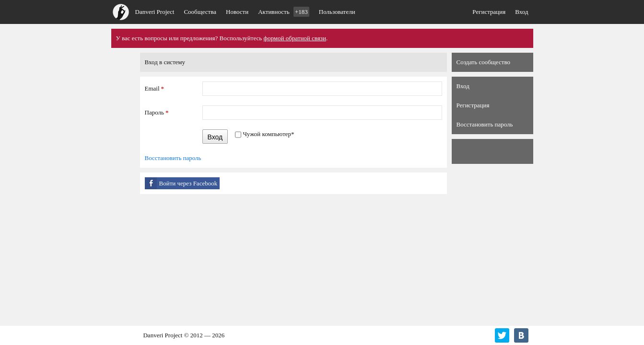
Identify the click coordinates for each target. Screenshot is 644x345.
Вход (521, 12)
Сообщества (200, 12)
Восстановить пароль (173, 158)
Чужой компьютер (268, 134)
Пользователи (337, 12)
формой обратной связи (295, 38)
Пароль (157, 112)
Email (155, 88)
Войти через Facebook (188, 183)
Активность (284, 12)
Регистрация (489, 12)
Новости (237, 12)
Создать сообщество (483, 62)
